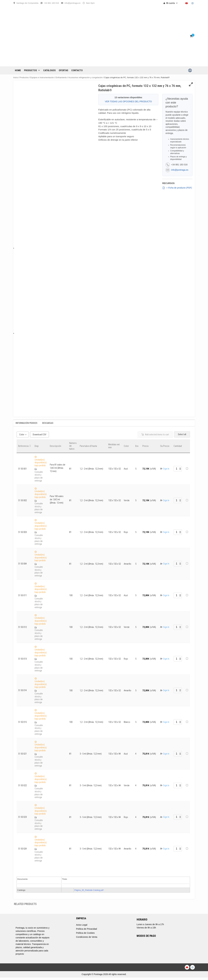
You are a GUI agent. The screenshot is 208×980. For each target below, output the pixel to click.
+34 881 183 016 (51, 3)
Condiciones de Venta (87, 937)
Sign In (166, 469)
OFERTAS (64, 70)
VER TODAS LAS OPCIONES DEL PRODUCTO (128, 101)
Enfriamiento (61, 77)
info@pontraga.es (73, 3)
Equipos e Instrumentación (42, 77)
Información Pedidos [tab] (26, 423)
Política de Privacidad (87, 929)
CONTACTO (77, 70)
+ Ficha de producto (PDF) (177, 188)
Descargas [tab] (48, 423)
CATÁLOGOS (49, 70)
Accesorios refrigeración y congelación (85, 77)
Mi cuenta (172, 3)
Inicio (16, 77)
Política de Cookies (85, 933)
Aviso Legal (82, 925)
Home (18, 70)
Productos (32, 70)
